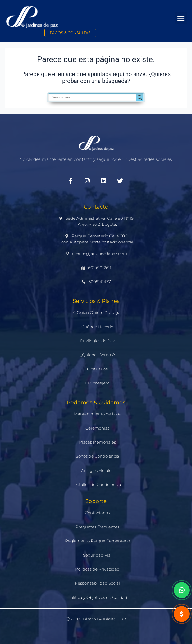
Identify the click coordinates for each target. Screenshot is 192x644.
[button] (181, 18)
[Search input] (99, 97)
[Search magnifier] (140, 97)
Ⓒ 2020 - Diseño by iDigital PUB (96, 619)
